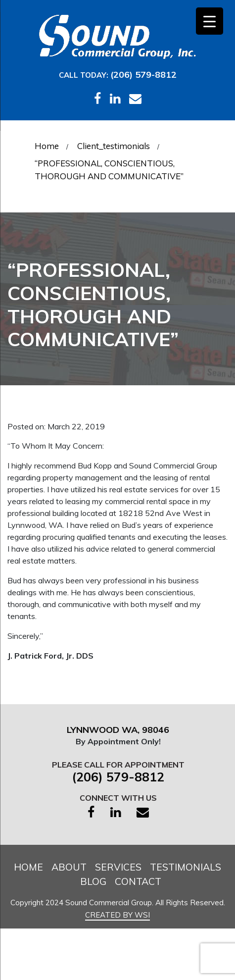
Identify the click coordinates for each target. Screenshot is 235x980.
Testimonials (186, 867)
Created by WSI (117, 915)
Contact (138, 881)
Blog (93, 881)
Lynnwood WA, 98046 (120, 730)
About (69, 867)
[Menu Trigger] (210, 21)
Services (118, 867)
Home (28, 867)
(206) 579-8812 (143, 75)
